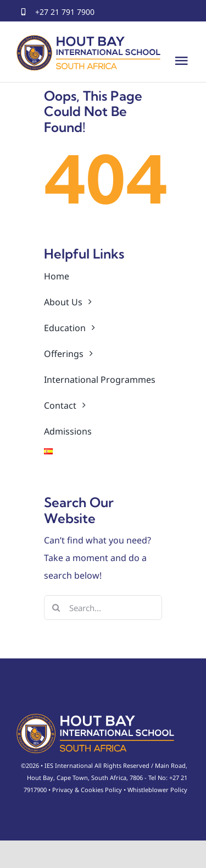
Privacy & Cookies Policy (87, 790)
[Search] (56, 608)
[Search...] (103, 608)
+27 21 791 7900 (65, 12)
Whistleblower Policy (157, 790)
